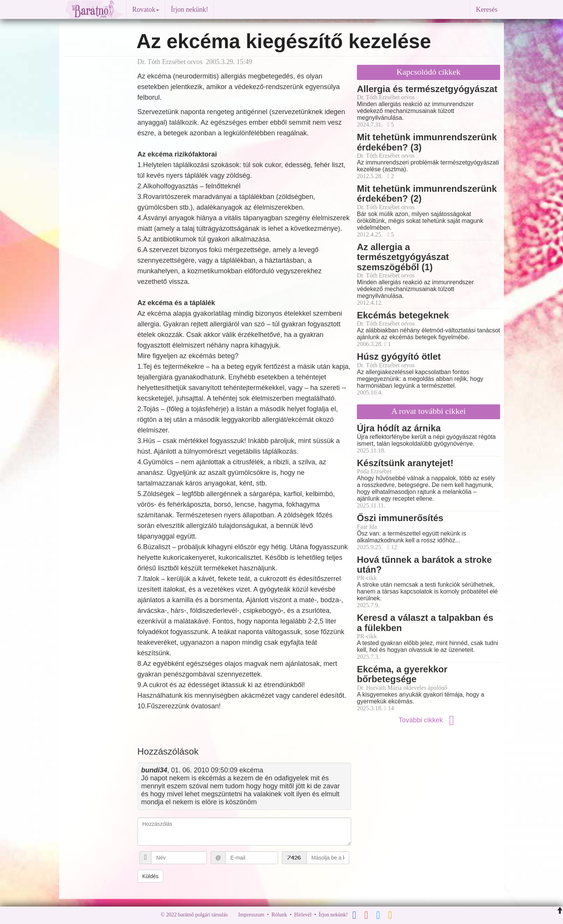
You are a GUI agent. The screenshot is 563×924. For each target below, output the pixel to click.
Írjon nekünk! (189, 9)
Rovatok (146, 9)
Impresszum (251, 915)
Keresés (487, 9)
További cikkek (429, 720)
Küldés (151, 876)
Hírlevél (303, 915)
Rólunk (279, 915)
